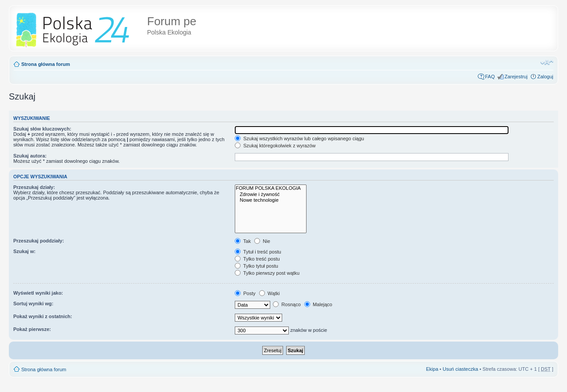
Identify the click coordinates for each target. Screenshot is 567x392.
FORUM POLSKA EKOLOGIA (271, 188)
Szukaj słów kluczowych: (42, 129)
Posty (245, 293)
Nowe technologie (271, 200)
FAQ (490, 77)
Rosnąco (287, 304)
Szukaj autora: (30, 156)
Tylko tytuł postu (256, 266)
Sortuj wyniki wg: (33, 304)
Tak (243, 241)
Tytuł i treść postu (258, 252)
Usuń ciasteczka (460, 369)
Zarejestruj (516, 77)
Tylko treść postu (257, 259)
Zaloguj (545, 77)
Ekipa (432, 369)
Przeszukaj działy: (34, 187)
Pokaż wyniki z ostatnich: (43, 316)
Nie (262, 241)
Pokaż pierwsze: (32, 329)
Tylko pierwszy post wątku (267, 273)
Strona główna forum (46, 64)
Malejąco (318, 304)
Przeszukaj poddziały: (39, 241)
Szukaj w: (24, 251)
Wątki (270, 293)
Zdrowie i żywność (271, 194)
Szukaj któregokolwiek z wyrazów (275, 146)
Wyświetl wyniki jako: (38, 293)
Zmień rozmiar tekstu (547, 62)
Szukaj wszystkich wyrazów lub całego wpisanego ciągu (299, 138)
